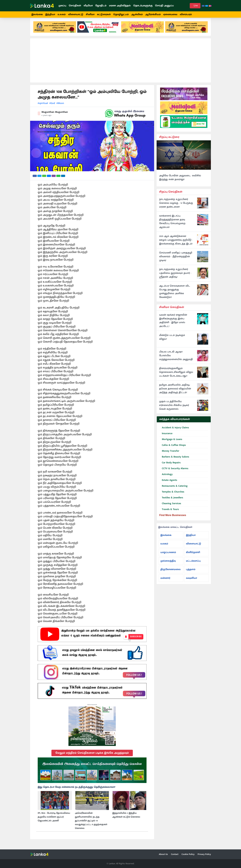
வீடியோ (88, 6)
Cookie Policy (188, 854)
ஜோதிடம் (101, 6)
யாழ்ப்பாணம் (168, 556)
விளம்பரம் (186, 14)
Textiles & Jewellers (171, 502)
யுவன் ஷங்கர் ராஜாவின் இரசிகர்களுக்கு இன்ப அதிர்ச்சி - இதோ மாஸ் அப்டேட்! (173, 325)
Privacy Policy (204, 854)
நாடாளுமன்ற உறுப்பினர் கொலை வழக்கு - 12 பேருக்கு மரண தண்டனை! (176, 207)
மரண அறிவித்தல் (120, 6)
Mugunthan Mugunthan (55, 116)
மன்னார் (165, 582)
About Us (163, 854)
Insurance (166, 438)
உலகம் (62, 14)
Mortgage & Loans (171, 443)
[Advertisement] (120, 64)
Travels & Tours (169, 513)
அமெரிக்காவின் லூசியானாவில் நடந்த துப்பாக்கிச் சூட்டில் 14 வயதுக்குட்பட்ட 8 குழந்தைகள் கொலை (91, 825)
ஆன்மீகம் (137, 14)
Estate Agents (168, 484)
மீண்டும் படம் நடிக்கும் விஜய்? (172, 341)
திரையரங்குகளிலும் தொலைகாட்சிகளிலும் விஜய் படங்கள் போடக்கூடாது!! (176, 376)
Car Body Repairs (170, 467)
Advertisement (92, 709)
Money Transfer (169, 455)
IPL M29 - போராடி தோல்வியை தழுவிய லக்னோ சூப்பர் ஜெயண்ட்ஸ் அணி (54, 821)
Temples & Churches (172, 496)
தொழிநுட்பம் (121, 14)
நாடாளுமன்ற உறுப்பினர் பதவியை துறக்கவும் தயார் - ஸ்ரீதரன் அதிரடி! (175, 277)
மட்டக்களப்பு (193, 565)
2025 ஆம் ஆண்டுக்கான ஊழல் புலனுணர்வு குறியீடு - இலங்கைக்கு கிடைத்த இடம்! (176, 244)
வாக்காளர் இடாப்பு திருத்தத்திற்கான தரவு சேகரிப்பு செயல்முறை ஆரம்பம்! (172, 226)
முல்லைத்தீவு (168, 565)
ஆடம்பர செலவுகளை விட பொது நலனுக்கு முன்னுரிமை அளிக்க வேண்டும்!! (175, 296)
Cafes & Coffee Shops (173, 449)
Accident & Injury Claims (174, 432)
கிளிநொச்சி (193, 556)
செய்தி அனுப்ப (164, 6)
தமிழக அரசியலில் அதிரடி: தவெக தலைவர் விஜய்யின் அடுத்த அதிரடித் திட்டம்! (175, 393)
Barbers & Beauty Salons (174, 461)
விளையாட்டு (76, 14)
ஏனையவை (170, 14)
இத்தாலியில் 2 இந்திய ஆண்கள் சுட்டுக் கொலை (126, 819)
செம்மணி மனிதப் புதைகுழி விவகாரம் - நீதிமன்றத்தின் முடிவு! (176, 261)
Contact (175, 854)
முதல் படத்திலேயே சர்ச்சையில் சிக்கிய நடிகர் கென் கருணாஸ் (174, 409)
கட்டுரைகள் (104, 14)
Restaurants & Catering (173, 490)
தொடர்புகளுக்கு (143, 6)
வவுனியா (191, 582)
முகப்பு (62, 6)
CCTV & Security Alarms (174, 473)
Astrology (166, 478)
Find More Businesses (173, 519)
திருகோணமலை (170, 573)
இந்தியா (50, 14)
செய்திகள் (75, 6)
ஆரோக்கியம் (153, 14)
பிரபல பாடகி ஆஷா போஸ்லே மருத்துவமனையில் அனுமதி (176, 360)
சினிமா (90, 14)
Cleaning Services (170, 508)
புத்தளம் (191, 573)
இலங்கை (37, 14)
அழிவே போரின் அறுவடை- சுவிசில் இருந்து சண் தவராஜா (180, 181)
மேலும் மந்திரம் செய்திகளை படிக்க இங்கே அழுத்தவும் (92, 757)
